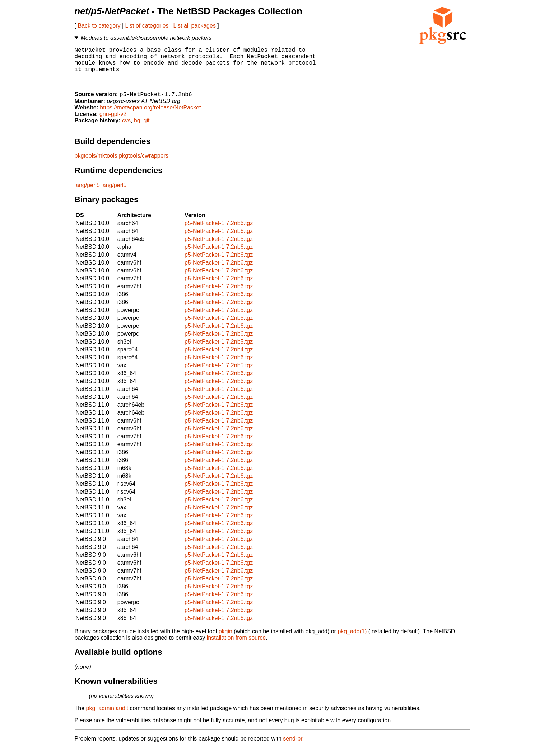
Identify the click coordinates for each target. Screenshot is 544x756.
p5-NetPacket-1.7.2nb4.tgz (219, 358)
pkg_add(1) (352, 640)
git (147, 129)
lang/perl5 (87, 193)
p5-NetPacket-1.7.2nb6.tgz (219, 231)
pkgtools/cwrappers (144, 164)
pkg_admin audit (107, 716)
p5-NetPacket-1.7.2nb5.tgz (219, 247)
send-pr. (293, 747)
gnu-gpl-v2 (113, 122)
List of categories (147, 26)
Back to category (99, 26)
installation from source (236, 646)
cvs (126, 129)
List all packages (195, 26)
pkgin (225, 640)
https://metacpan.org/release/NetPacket (150, 116)
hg (137, 129)
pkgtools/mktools (96, 164)
